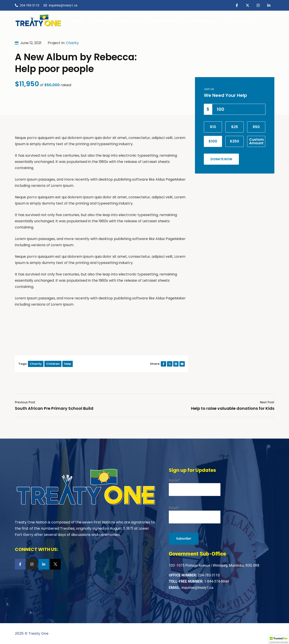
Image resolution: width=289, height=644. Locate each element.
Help (68, 364)
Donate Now (221, 159)
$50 (256, 127)
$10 (213, 127)
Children (53, 364)
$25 (235, 127)
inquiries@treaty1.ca (197, 588)
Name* (195, 487)
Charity (72, 43)
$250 (234, 141)
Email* (195, 515)
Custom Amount (256, 141)
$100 (213, 141)
